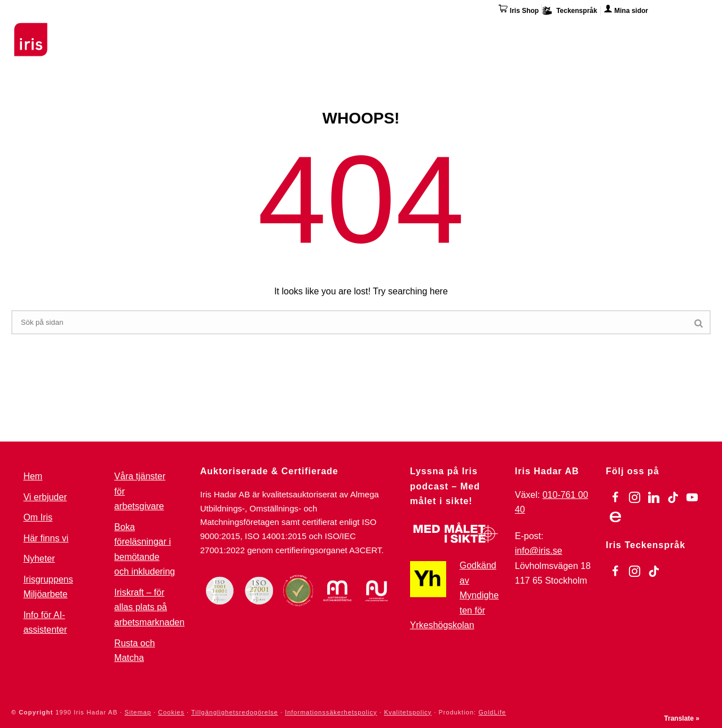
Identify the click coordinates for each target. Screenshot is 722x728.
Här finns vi (617, 33)
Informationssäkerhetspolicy (331, 712)
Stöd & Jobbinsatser (239, 31)
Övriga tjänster (495, 31)
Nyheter (39, 559)
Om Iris (562, 31)
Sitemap (138, 712)
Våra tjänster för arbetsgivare (140, 491)
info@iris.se (539, 551)
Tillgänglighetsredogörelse (235, 712)
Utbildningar (150, 31)
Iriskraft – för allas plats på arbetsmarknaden (150, 607)
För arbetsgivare (336, 31)
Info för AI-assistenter (45, 623)
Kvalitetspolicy (408, 712)
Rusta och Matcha (135, 651)
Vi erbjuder (45, 497)
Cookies (171, 712)
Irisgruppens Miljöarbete (48, 587)
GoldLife (492, 712)
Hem (33, 476)
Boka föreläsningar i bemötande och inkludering (145, 550)
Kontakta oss (684, 31)
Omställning (417, 31)
